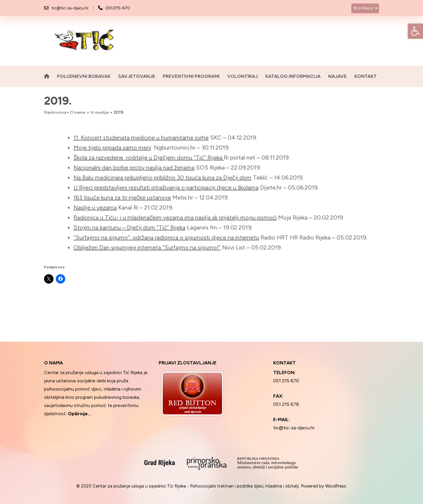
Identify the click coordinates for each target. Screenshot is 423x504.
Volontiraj (242, 76)
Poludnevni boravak (84, 76)
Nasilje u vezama (95, 207)
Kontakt (366, 76)
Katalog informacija (293, 76)
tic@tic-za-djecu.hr (70, 8)
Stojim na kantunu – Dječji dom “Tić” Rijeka (129, 227)
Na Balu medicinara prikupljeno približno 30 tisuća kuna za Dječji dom (162, 178)
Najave (337, 76)
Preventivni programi (191, 76)
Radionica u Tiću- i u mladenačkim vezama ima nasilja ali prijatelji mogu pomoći (175, 217)
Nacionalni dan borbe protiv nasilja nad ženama (134, 168)
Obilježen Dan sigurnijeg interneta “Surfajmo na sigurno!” (147, 247)
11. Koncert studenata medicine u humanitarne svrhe (141, 138)
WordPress (336, 486)
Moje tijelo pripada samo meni (112, 148)
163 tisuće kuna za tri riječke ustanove (122, 197)
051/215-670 (118, 8)
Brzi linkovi (363, 8)
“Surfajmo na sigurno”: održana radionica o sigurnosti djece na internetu (166, 237)
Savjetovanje (137, 76)
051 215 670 (286, 381)
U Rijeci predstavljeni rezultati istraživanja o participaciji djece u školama (166, 187)
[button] (415, 31)
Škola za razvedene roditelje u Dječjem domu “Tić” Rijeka (149, 158)
